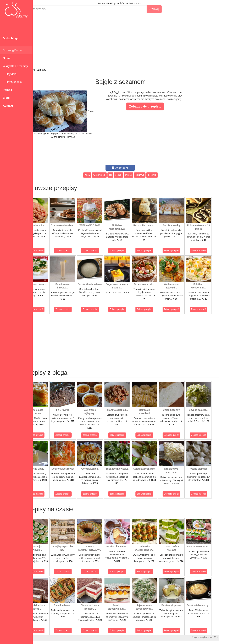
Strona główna (12, 50)
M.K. (229, 637)
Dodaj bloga (11, 38)
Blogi (6, 98)
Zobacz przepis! (48, 250)
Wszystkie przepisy (15, 66)
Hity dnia (10, 74)
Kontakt (8, 106)
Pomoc (7, 90)
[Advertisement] (133, 41)
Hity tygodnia (12, 82)
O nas (7, 58)
